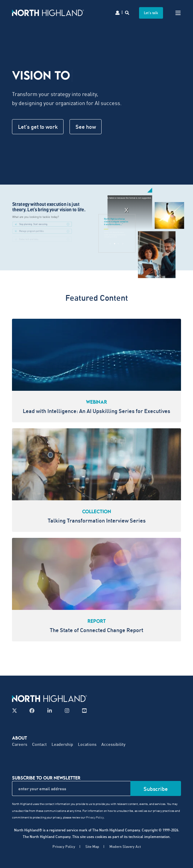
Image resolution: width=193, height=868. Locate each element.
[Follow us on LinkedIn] (50, 711)
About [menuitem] (19, 738)
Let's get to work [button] (38, 127)
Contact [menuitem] (39, 744)
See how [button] (86, 127)
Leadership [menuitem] (62, 744)
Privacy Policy (95, 817)
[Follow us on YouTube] (83, 711)
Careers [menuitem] (20, 744)
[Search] (128, 12)
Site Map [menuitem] (92, 847)
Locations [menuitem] (87, 744)
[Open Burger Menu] (178, 13)
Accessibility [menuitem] (113, 744)
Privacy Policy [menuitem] (64, 847)
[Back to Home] (48, 12)
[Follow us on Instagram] (67, 711)
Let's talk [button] (151, 13)
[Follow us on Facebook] (32, 711)
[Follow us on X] (16, 711)
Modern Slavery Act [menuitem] (125, 847)
